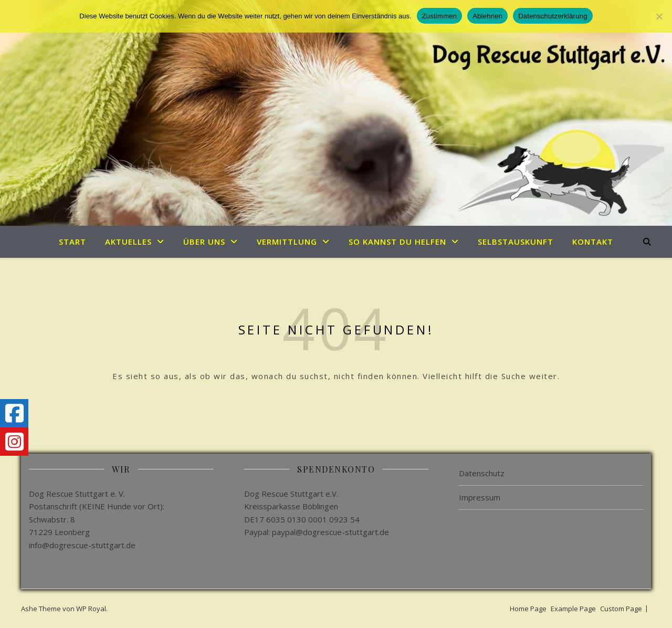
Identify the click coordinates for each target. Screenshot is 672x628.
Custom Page (621, 609)
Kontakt (593, 242)
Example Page (573, 609)
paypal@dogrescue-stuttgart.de (330, 532)
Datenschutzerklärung (553, 16)
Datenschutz (482, 473)
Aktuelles (128, 242)
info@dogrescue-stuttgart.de (82, 545)
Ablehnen (487, 16)
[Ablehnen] (659, 16)
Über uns (204, 242)
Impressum (480, 497)
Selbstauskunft (516, 242)
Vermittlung (287, 242)
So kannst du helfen (397, 242)
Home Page (528, 609)
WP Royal (91, 609)
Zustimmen (440, 16)
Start (72, 242)
